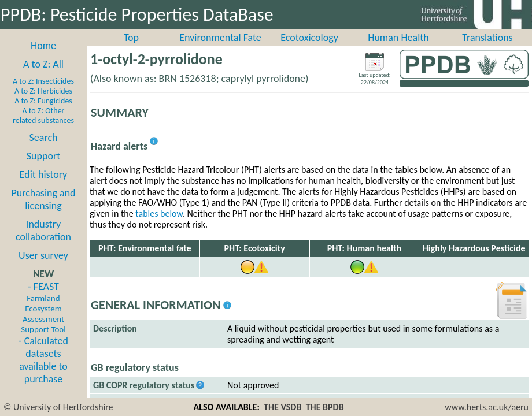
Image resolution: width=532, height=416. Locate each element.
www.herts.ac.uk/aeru (487, 407)
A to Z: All (43, 64)
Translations (487, 38)
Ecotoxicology (309, 38)
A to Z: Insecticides (43, 81)
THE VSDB (282, 407)
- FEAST (43, 307)
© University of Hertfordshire (58, 407)
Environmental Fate (220, 38)
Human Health (398, 38)
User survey (43, 255)
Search (44, 138)
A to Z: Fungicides (43, 101)
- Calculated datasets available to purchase (43, 360)
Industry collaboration (43, 231)
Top (131, 38)
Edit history (44, 174)
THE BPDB (325, 407)
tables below (159, 213)
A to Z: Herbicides (43, 91)
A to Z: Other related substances (43, 116)
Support (43, 156)
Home (43, 46)
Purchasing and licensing (43, 199)
